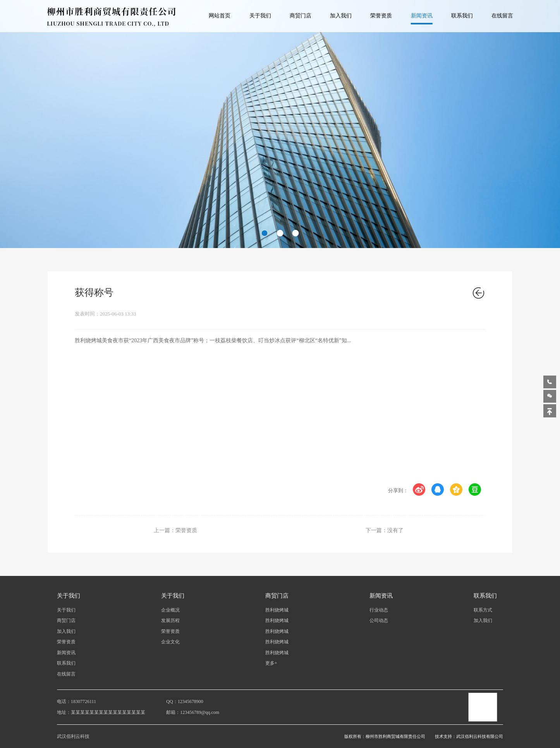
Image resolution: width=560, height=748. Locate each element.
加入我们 (341, 16)
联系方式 (483, 610)
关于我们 (260, 16)
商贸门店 (301, 16)
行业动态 (379, 610)
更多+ (271, 663)
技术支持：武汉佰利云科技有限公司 (469, 737)
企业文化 (170, 642)
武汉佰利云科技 (73, 736)
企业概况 (170, 610)
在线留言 (502, 16)
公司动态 (379, 620)
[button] (265, 233)
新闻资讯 (422, 16)
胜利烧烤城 (277, 610)
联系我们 (462, 16)
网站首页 (220, 16)
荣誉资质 (381, 16)
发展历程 (170, 620)
